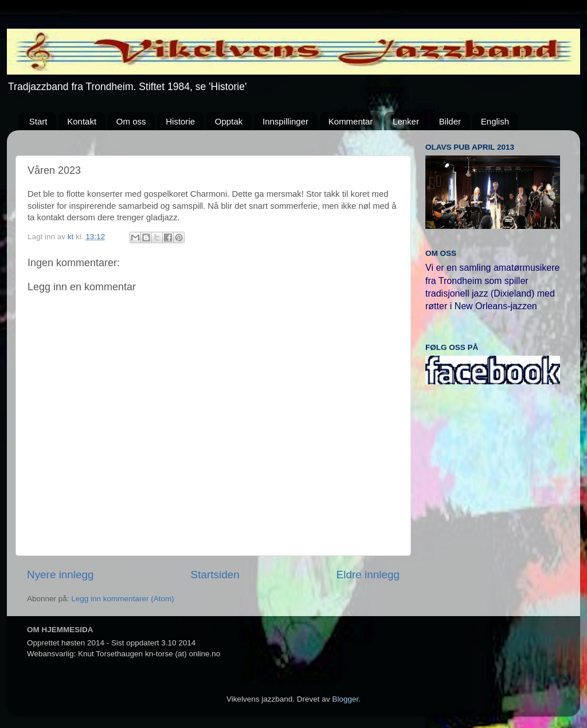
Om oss (131, 121)
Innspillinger (285, 121)
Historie (180, 121)
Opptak (229, 121)
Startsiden (215, 575)
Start (38, 121)
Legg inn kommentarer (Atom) (122, 599)
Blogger (345, 699)
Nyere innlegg (60, 575)
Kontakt (82, 121)
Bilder (450, 121)
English (495, 121)
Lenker (406, 121)
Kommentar (351, 121)
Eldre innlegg (368, 575)
